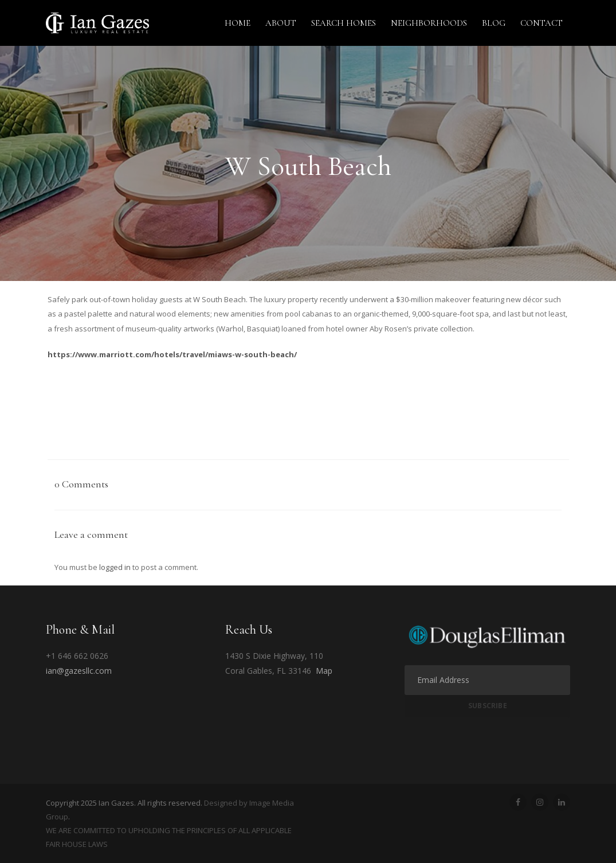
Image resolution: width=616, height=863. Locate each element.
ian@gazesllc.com (79, 671)
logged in (115, 567)
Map (324, 671)
